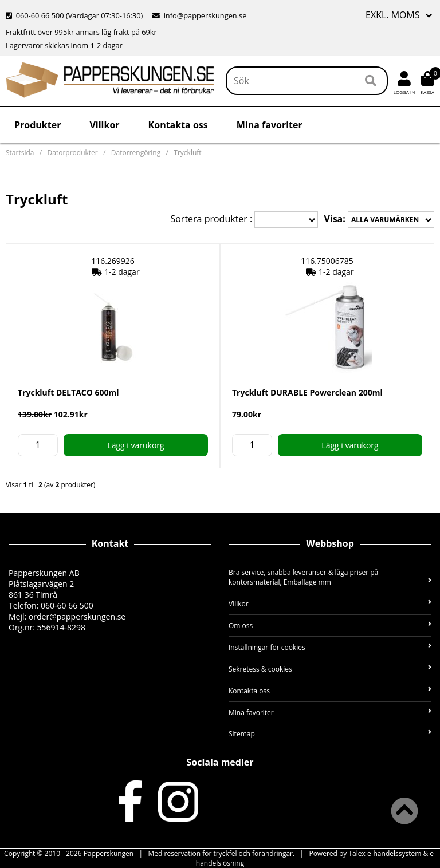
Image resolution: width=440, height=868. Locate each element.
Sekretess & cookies (330, 669)
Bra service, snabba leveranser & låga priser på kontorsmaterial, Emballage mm (330, 577)
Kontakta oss (178, 125)
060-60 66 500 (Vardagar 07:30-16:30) (75, 15)
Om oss (330, 626)
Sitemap (330, 734)
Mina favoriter (270, 125)
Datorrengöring (136, 153)
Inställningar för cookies (330, 647)
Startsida (20, 153)
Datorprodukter (73, 153)
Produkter (38, 125)
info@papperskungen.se (199, 15)
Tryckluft (187, 153)
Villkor (104, 125)
